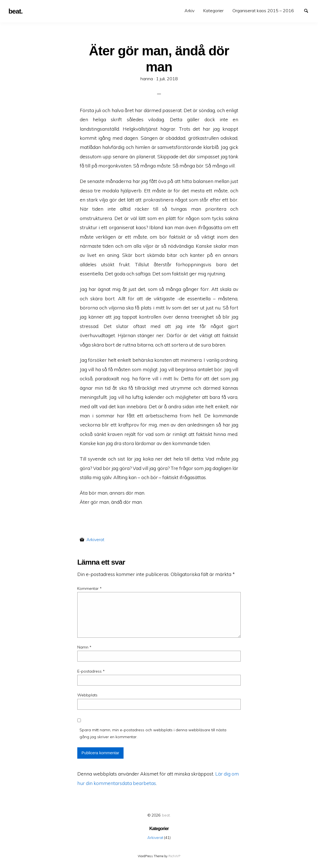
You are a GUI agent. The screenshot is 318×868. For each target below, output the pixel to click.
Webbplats (87, 695)
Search (309, 10)
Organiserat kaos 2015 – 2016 (263, 11)
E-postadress (91, 671)
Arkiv (189, 11)
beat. (166, 815)
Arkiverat (95, 539)
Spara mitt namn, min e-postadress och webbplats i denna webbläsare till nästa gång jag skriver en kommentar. (153, 733)
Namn (84, 647)
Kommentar (89, 588)
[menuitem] (189, 11)
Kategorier (213, 11)
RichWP (174, 856)
